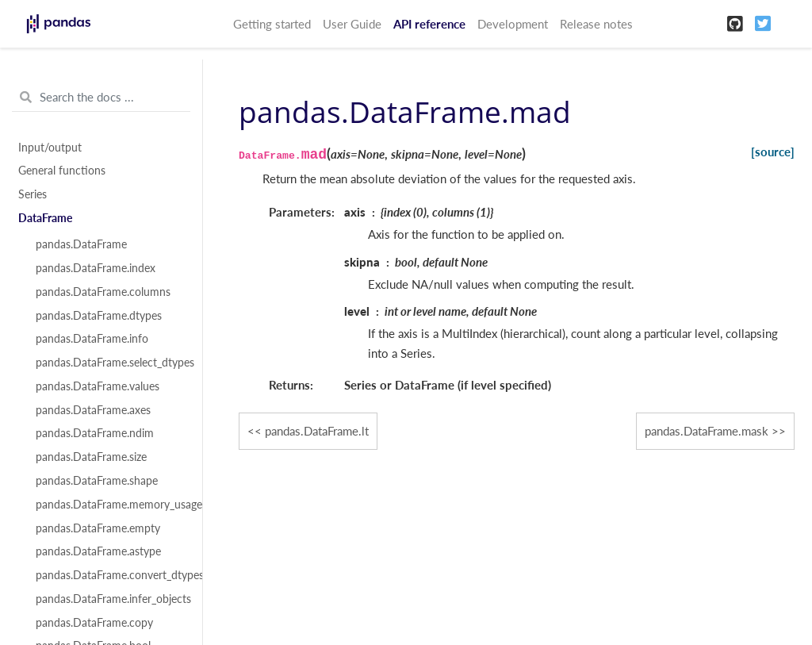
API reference (429, 24)
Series (33, 194)
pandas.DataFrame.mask (707, 431)
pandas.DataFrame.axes (93, 410)
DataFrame (45, 218)
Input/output (50, 148)
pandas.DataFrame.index (96, 268)
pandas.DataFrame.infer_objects (110, 599)
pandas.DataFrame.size (91, 457)
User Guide (352, 24)
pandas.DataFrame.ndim (95, 433)
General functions (62, 171)
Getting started (272, 24)
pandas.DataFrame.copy (94, 623)
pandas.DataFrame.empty (98, 528)
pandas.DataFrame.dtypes (99, 316)
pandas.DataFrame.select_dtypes (110, 363)
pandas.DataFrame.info (92, 339)
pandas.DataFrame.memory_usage (110, 505)
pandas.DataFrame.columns (103, 292)
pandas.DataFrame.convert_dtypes (110, 575)
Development (513, 24)
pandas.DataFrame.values (98, 386)
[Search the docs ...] (101, 98)
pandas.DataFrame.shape (97, 481)
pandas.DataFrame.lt (317, 431)
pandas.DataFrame (81, 244)
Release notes (596, 24)
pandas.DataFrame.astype (98, 551)
